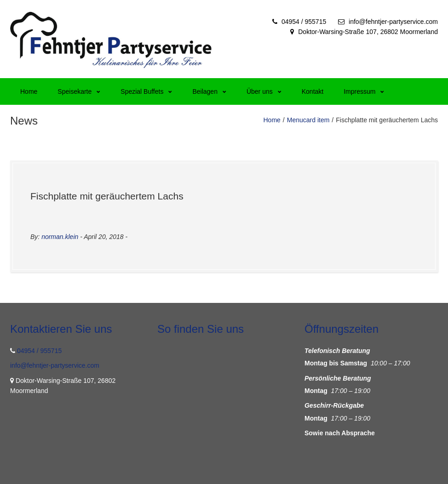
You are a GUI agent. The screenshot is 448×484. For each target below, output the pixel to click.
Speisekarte (79, 91)
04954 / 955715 (304, 22)
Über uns (264, 91)
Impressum (364, 91)
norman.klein (60, 237)
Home (29, 91)
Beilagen (209, 91)
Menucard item (308, 120)
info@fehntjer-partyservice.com (393, 22)
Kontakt (313, 91)
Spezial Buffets (146, 91)
